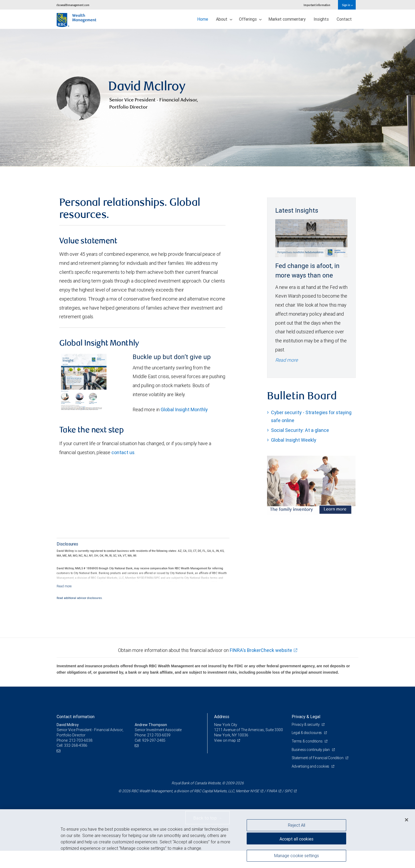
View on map (225, 740)
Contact (344, 19)
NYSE (255, 791)
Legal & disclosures (307, 733)
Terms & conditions (308, 741)
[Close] (407, 820)
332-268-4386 (76, 745)
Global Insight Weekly (294, 440)
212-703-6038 (81, 740)
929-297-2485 (154, 740)
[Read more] (64, 586)
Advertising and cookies (311, 766)
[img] (207, 98)
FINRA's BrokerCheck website (261, 650)
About (224, 19)
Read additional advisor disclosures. (80, 598)
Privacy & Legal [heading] (306, 717)
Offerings (250, 19)
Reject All (297, 825)
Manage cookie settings (297, 856)
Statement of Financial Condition (318, 758)
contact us (123, 452)
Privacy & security (306, 724)
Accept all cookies (296, 839)
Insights (321, 19)
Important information (317, 5)
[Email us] (59, 751)
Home (203, 19)
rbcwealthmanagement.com (73, 5)
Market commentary (287, 19)
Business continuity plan (311, 750)
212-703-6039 (159, 735)
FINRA (272, 791)
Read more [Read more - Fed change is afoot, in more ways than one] (287, 360)
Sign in (347, 5)
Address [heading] (222, 717)
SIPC (288, 791)
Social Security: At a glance (300, 430)
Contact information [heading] (76, 717)
